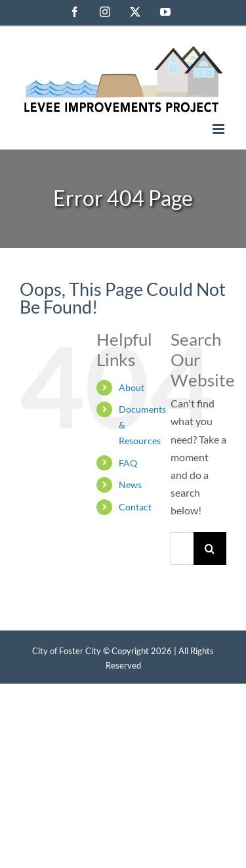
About (132, 387)
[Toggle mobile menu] (219, 129)
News (130, 485)
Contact (135, 507)
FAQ (128, 463)
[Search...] (182, 548)
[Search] (210, 548)
